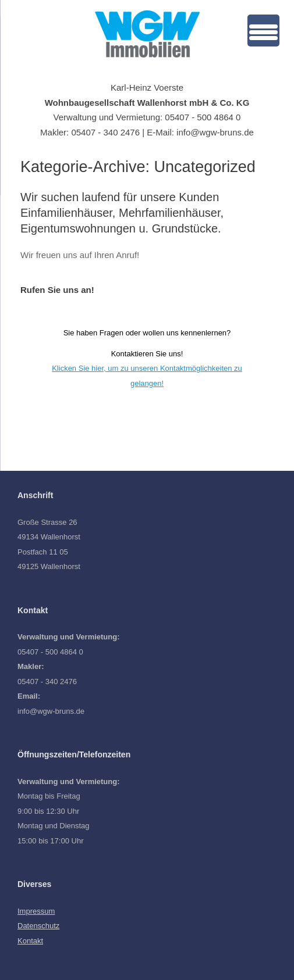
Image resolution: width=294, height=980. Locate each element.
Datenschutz (38, 926)
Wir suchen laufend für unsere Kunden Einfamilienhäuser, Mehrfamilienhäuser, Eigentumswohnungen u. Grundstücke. (122, 213)
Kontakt (30, 941)
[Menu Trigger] (263, 31)
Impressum (36, 911)
